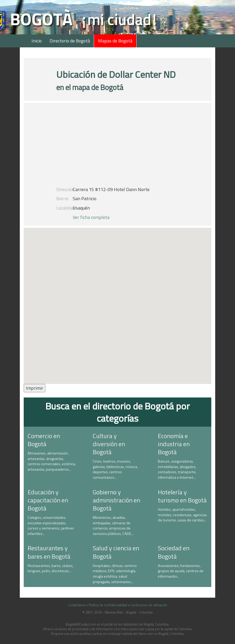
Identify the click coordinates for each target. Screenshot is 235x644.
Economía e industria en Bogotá (174, 444)
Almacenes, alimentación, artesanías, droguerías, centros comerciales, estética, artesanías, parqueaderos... (52, 461)
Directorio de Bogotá (70, 41)
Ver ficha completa (91, 217)
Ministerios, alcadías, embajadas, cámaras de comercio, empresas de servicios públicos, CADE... (113, 526)
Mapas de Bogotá (115, 41)
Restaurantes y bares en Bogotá (49, 552)
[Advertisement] (118, 147)
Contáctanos (77, 605)
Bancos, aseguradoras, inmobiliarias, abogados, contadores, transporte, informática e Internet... (177, 469)
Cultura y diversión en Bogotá (109, 444)
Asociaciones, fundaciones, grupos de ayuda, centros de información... (181, 571)
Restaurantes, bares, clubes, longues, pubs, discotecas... (51, 568)
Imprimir (35, 388)
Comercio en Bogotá (44, 440)
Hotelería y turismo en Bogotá (182, 496)
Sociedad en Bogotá (174, 552)
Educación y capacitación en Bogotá (48, 500)
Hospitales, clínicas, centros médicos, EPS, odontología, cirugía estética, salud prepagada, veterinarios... (115, 574)
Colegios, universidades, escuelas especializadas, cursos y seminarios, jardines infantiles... (51, 526)
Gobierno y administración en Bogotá (116, 500)
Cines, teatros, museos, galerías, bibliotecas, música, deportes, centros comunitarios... (115, 469)
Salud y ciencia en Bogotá (116, 552)
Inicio (37, 41)
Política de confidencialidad (108, 605)
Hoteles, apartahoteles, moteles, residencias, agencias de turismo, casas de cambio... (182, 515)
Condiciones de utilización (149, 605)
